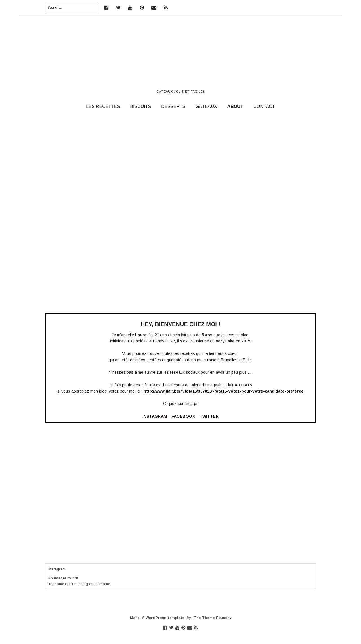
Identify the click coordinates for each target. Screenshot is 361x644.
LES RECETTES (103, 106)
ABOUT (235, 106)
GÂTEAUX (206, 106)
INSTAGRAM (155, 416)
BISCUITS (140, 106)
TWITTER (209, 416)
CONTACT (264, 106)
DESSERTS (173, 106)
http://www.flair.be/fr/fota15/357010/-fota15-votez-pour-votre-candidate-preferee (224, 391)
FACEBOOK (183, 416)
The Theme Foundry (212, 618)
